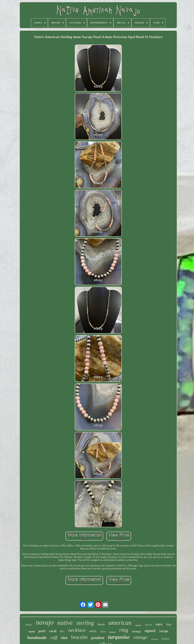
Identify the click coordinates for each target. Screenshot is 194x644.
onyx (159, 624)
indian (103, 632)
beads (101, 624)
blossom (112, 632)
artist (93, 631)
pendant (98, 638)
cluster (29, 625)
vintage (140, 637)
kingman (165, 639)
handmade (37, 638)
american (120, 623)
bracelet (80, 637)
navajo (45, 622)
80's (62, 631)
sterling (85, 623)
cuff (54, 637)
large (163, 631)
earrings (136, 632)
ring (124, 630)
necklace (77, 630)
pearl (42, 631)
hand (32, 631)
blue (169, 625)
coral (53, 631)
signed (150, 631)
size (64, 638)
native (65, 623)
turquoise (119, 637)
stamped (155, 639)
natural (148, 625)
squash (138, 625)
